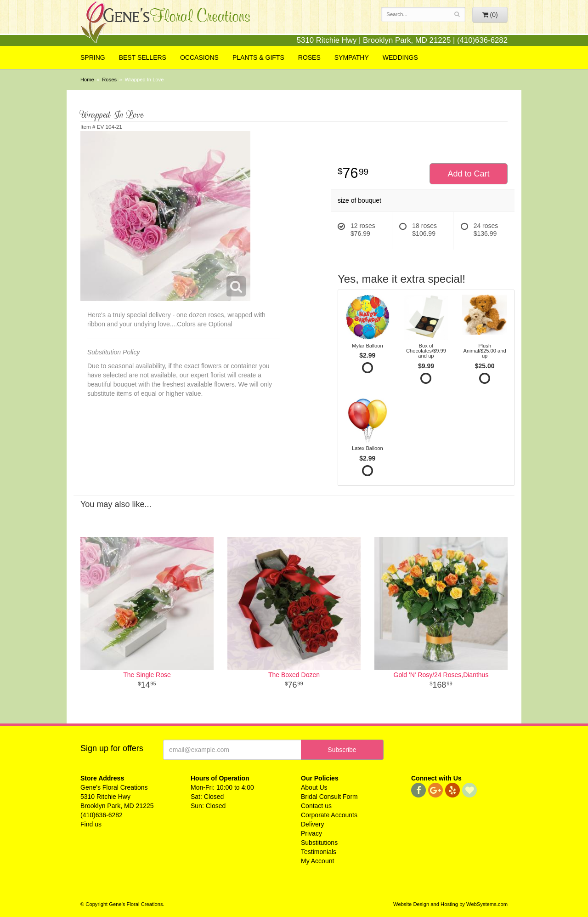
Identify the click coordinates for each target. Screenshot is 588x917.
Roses (309, 57)
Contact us (316, 806)
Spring (93, 57)
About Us (314, 787)
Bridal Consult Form (329, 797)
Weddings (400, 57)
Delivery (313, 824)
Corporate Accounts (329, 815)
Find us (91, 824)
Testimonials (319, 852)
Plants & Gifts (258, 57)
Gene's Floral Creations (165, 24)
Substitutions (319, 843)
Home (87, 80)
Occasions (199, 57)
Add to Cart (468, 174)
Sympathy (352, 57)
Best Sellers (143, 57)
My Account (317, 861)
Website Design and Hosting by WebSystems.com (450, 904)
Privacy (311, 833)
